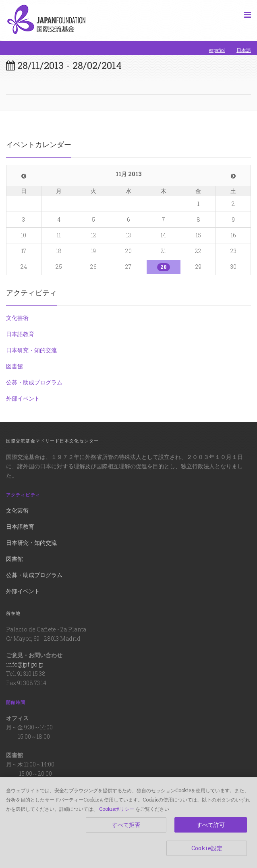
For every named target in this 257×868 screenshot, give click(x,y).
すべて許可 (211, 825)
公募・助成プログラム (34, 382)
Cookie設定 (207, 848)
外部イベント (23, 398)
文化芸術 (17, 318)
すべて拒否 (126, 825)
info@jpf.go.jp (25, 664)
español (217, 50)
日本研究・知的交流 (31, 350)
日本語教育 (20, 334)
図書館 (15, 366)
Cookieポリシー (117, 809)
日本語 (244, 50)
